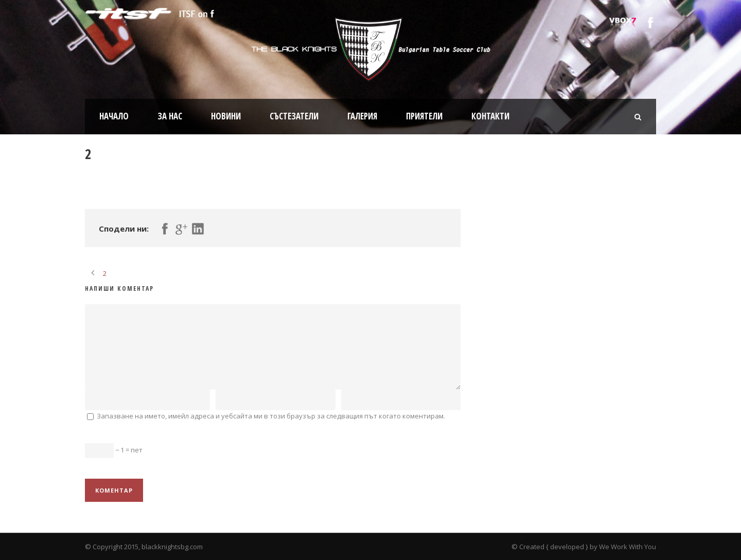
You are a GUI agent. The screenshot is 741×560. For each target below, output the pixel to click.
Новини (226, 116)
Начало (114, 116)
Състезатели (294, 116)
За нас (170, 116)
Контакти (490, 116)
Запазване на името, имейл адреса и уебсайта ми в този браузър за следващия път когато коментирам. (271, 416)
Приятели (424, 116)
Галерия (362, 116)
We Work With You (628, 547)
